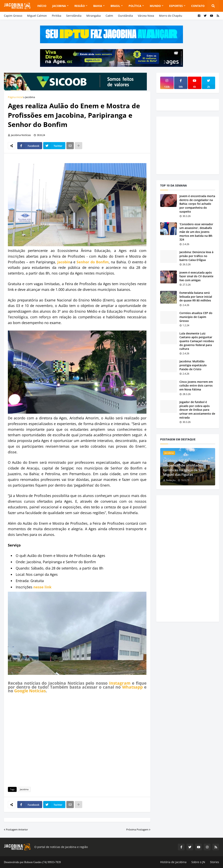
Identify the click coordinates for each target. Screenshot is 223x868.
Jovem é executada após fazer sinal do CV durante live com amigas (196, 276)
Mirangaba (94, 16)
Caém (109, 16)
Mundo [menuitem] (155, 6)
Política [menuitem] (135, 6)
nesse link (42, 587)
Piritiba (57, 16)
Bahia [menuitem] (98, 6)
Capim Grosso (13, 16)
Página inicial (15, 97)
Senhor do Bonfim (93, 262)
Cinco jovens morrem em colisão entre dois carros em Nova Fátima (196, 386)
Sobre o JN (198, 862)
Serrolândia (74, 16)
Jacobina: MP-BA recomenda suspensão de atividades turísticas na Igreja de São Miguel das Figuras (186, 468)
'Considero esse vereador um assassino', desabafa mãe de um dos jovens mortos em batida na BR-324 (196, 232)
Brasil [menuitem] (115, 6)
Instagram (120, 683)
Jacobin (64, 262)
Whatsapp (132, 687)
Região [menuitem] (80, 6)
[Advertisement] (77, 739)
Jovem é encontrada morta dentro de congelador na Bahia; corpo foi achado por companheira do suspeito (197, 204)
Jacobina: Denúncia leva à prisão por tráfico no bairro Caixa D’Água (196, 256)
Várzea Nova (146, 16)
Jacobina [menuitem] (59, 6)
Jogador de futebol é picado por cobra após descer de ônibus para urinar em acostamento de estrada (197, 410)
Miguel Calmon (37, 16)
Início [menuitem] (42, 6)
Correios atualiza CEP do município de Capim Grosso (196, 317)
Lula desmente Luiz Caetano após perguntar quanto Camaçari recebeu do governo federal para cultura (197, 341)
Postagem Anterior (17, 829)
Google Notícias (30, 691)
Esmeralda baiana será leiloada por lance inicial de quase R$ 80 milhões (196, 297)
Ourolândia (125, 16)
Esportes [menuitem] (176, 6)
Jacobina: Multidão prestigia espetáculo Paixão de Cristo (193, 365)
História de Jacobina (173, 862)
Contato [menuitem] (198, 6)
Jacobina (30, 97)
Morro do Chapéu (171, 16)
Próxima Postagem (137, 829)
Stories (215, 862)
